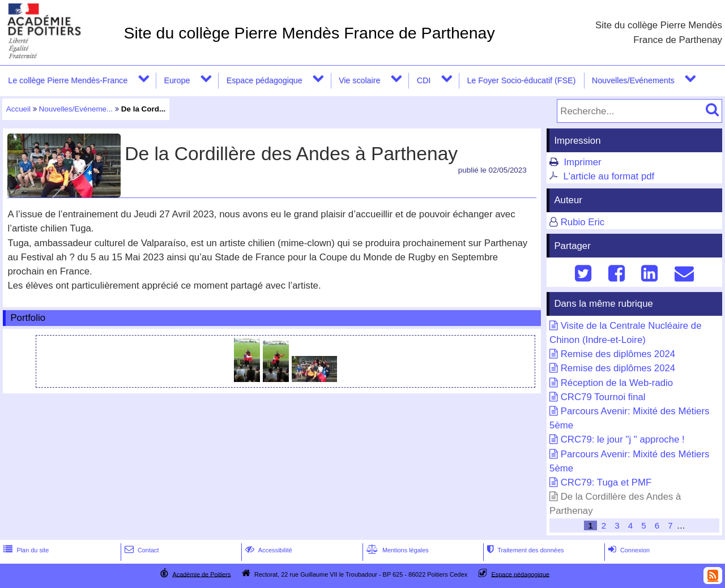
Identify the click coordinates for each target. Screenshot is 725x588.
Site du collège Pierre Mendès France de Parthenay (309, 33)
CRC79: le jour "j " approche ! (623, 439)
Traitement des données (524, 550)
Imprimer (582, 162)
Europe (177, 80)
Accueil (18, 109)
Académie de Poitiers (201, 574)
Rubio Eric (583, 222)
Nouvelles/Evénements (633, 80)
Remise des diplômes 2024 (618, 354)
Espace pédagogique (265, 80)
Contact (141, 550)
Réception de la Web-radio (617, 383)
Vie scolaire (359, 80)
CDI (424, 80)
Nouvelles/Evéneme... (76, 109)
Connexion (628, 550)
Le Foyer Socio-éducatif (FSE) (521, 80)
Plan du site (25, 550)
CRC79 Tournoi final (603, 397)
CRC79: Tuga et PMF (606, 482)
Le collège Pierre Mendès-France (68, 80)
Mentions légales (396, 550)
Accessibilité (268, 550)
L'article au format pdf (609, 176)
